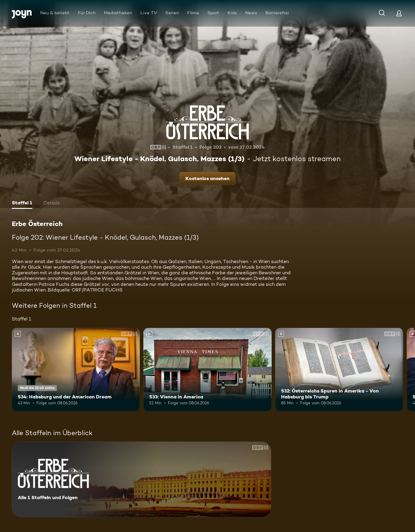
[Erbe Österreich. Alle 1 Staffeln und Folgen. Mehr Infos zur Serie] (141, 479)
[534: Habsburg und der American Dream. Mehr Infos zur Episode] (76, 370)
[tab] (22, 203)
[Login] (399, 13)
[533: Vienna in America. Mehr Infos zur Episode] (207, 370)
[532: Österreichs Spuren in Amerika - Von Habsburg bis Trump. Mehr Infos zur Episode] (339, 370)
